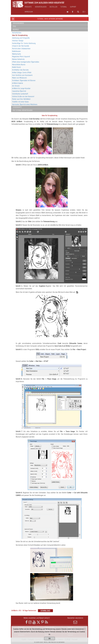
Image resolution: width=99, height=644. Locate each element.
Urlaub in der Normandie (21, 46)
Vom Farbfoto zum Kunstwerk (22, 75)
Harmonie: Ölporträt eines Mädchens (25, 104)
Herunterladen (41, 7)
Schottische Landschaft (20, 94)
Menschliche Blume (19, 65)
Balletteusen (16, 51)
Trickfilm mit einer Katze (20, 102)
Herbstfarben (17, 33)
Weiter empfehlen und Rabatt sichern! (37, 618)
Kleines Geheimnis (18, 59)
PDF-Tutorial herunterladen (23, 110)
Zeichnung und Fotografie (21, 38)
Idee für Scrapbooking (20, 35)
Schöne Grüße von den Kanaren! (23, 96)
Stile (14, 26)
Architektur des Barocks (20, 70)
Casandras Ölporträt (19, 91)
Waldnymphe (16, 54)
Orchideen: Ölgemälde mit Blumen (24, 80)
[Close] (85, 629)
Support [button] (73, 7)
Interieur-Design (18, 41)
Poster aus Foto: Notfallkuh (21, 99)
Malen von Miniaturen (19, 78)
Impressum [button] (29, 12)
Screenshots (17, 107)
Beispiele (16, 30)
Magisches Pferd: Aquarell (21, 57)
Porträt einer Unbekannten (21, 49)
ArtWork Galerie (18, 83)
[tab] (49, 23)
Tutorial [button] (64, 7)
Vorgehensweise (18, 23)
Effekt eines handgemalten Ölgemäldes (26, 62)
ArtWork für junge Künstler (21, 88)
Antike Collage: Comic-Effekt (22, 73)
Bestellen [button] (53, 7)
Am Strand (16, 86)
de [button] (84, 12)
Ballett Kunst (16, 67)
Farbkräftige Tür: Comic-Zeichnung (24, 43)
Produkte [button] (28, 7)
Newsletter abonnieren (75, 620)
